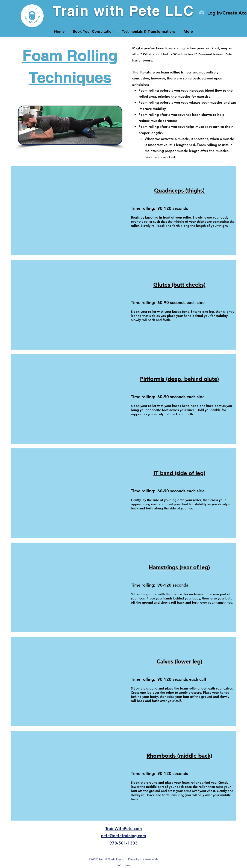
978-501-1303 (123, 843)
